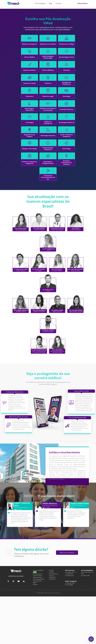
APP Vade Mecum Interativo (54, 622)
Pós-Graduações (37, 628)
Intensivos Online (38, 623)
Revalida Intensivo (38, 621)
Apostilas (51, 618)
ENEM (35, 630)
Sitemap (35, 632)
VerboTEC (52, 620)
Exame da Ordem (38, 625)
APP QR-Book (52, 625)
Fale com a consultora (67, 600)
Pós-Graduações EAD (39, 627)
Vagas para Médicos (38, 619)
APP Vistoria (52, 627)
